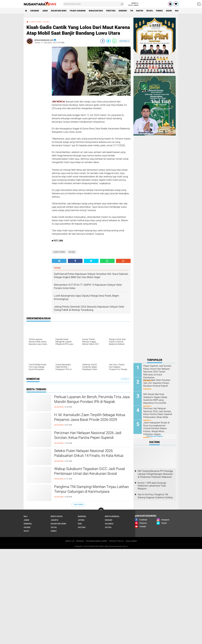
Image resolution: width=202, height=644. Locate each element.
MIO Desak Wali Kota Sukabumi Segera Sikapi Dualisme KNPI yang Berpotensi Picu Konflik (155, 399)
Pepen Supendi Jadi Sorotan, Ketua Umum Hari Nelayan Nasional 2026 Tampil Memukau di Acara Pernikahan (158, 372)
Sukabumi (35, 11)
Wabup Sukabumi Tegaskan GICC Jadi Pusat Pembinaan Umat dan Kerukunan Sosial (90, 471)
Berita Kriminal (112, 516)
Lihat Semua (79, 504)
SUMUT (54, 531)
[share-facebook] (103, 41)
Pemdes (159, 11)
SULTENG (82, 527)
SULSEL (46, 22)
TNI (132, 11)
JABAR (45, 11)
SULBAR (27, 527)
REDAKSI (80, 541)
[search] (93, 4)
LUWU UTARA (36, 22)
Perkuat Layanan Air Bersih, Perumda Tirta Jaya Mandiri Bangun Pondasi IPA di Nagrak (92, 399)
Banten (140, 11)
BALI (26, 516)
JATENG (81, 520)
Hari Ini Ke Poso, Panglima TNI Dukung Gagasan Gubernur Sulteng (155, 496)
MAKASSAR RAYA (96, 11)
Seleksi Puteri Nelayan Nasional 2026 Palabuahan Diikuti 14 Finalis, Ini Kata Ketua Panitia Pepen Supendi (89, 456)
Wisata (150, 11)
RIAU (80, 524)
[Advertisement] (38, 89)
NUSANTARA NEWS (59, 11)
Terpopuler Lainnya (155, 436)
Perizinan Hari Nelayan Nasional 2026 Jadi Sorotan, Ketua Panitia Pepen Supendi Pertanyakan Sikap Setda (88, 438)
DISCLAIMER (131, 541)
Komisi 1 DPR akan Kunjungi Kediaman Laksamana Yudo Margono (152, 486)
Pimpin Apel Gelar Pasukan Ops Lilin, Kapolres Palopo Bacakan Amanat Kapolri (157, 383)
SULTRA (108, 527)
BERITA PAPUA (57, 516)
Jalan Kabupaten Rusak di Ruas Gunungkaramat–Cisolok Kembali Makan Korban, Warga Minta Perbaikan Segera (156, 428)
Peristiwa (111, 11)
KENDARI (109, 520)
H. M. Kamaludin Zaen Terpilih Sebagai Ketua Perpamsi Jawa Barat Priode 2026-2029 (90, 417)
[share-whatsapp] (114, 41)
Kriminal (28, 524)
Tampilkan (125, 379)
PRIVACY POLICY (116, 541)
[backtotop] (101, 510)
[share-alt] (59, 261)
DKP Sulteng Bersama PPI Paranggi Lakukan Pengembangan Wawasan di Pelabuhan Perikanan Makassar (155, 474)
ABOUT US (70, 541)
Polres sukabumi (78, 11)
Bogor (169, 11)
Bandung (123, 11)
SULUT (26, 531)
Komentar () (124, 41)
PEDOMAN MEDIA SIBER (97, 541)
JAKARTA (54, 520)
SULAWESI (109, 524)
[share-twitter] (109, 41)
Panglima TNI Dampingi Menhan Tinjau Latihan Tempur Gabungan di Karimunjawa (91, 489)
